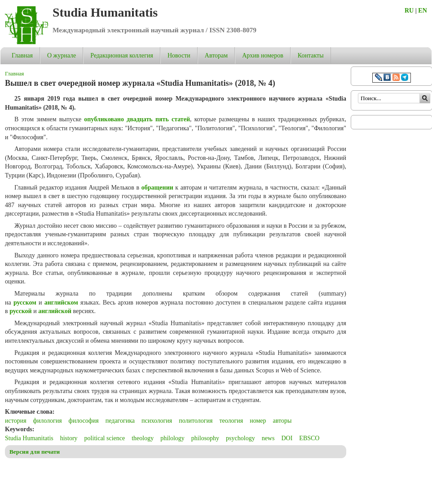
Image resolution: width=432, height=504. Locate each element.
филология (48, 421)
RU (409, 11)
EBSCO (309, 438)
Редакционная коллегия (122, 55)
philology (172, 438)
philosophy (205, 438)
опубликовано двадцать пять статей (137, 119)
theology (143, 438)
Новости (179, 55)
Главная (22, 55)
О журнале (62, 55)
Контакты (311, 55)
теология (231, 421)
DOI (287, 438)
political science (105, 438)
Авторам (216, 55)
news (268, 438)
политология (196, 421)
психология (157, 421)
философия (84, 421)
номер (258, 421)
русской (21, 311)
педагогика (120, 421)
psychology (240, 438)
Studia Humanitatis (105, 12)
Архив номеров (263, 55)
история (16, 421)
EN (422, 11)
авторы (282, 421)
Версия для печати (35, 452)
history (69, 438)
